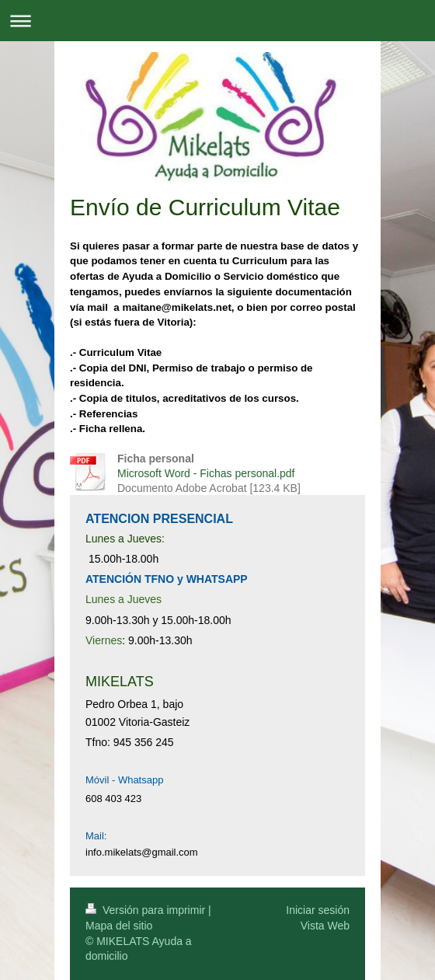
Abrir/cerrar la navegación (217, 21)
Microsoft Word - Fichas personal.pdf (206, 473)
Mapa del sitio (119, 926)
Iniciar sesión (318, 910)
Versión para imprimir (147, 910)
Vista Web (325, 926)
